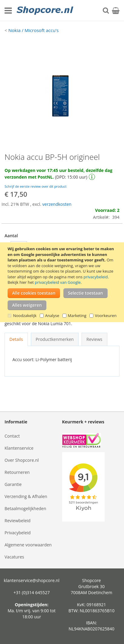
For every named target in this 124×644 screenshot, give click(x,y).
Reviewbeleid (18, 521)
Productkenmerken (55, 339)
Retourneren (17, 472)
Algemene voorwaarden (28, 545)
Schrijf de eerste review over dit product (35, 186)
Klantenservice (19, 448)
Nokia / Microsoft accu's (33, 30)
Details (16, 339)
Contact (12, 436)
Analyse (52, 316)
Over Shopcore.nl (22, 460)
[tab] (16, 339)
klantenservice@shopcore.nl (32, 580)
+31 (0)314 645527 (32, 592)
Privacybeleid (18, 533)
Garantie (13, 484)
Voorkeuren (106, 316)
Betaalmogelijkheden (25, 508)
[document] (63, 282)
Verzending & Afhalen (26, 496)
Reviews (94, 339)
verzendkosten (57, 204)
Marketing (77, 316)
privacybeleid (96, 277)
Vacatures (14, 557)
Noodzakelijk (25, 316)
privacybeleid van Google (58, 282)
